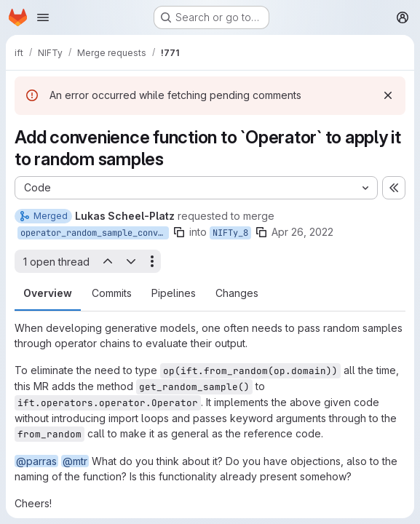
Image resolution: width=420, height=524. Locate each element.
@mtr (75, 461)
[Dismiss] (388, 95)
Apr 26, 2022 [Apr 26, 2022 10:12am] (302, 232)
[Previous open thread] (107, 261)
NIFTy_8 (230, 233)
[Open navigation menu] (43, 17)
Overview (48, 293)
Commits (112, 293)
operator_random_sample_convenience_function (95, 233)
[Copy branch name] (179, 232)
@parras (36, 461)
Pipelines (174, 293)
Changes (237, 293)
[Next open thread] (131, 261)
